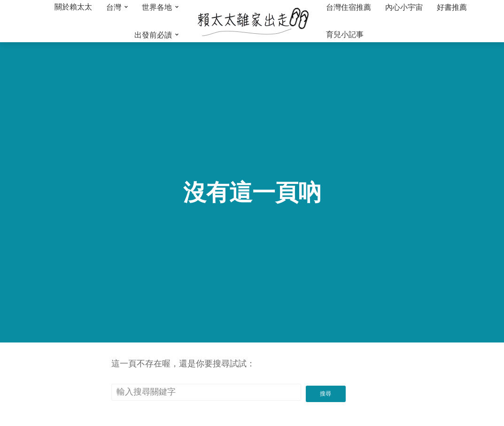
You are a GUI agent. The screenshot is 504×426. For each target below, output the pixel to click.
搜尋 (326, 391)
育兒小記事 (345, 34)
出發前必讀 (153, 35)
